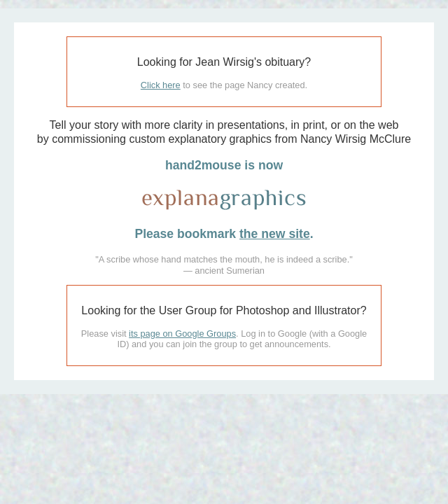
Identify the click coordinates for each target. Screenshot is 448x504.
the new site (275, 234)
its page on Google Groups (182, 334)
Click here (161, 85)
